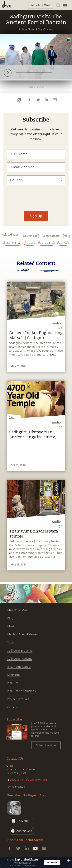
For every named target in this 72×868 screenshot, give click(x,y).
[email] (55, 100)
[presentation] (36, 196)
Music (11, 626)
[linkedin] (46, 100)
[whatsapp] (19, 100)
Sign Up (36, 216)
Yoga (10, 643)
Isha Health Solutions (22, 691)
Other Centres (16, 787)
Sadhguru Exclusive (20, 651)
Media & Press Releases (23, 634)
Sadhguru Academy (20, 659)
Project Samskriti (19, 699)
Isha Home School (19, 667)
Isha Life (13, 683)
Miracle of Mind (18, 610)
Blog (10, 618)
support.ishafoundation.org (28, 780)
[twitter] (38, 100)
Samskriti (14, 675)
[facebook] (30, 100)
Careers (12, 707)
